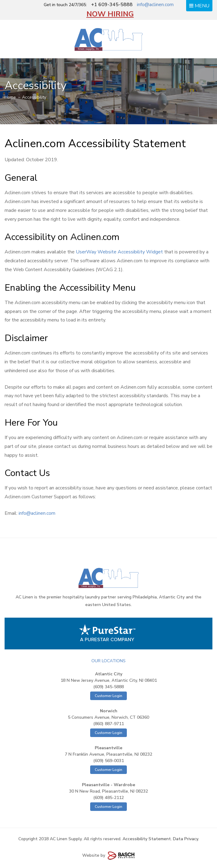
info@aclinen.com (155, 5)
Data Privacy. (186, 839)
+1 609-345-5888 (112, 5)
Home (10, 97)
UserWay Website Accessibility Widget (119, 252)
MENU (199, 6)
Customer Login (108, 696)
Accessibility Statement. (147, 839)
